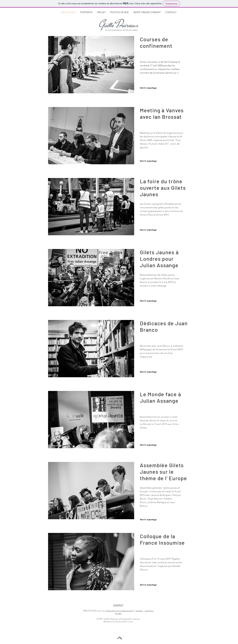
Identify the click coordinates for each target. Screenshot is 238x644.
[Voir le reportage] (150, 88)
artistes (140, 611)
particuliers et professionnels (119, 611)
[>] (119, 638)
